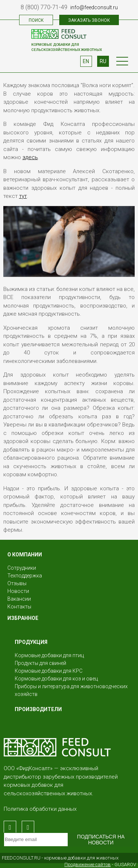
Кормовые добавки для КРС (49, 671)
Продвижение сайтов (88, 864)
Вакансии (19, 599)
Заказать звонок (89, 20)
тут (23, 196)
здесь (30, 157)
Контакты (19, 607)
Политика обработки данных (40, 809)
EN (86, 61)
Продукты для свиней (40, 663)
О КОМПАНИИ (25, 555)
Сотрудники (22, 568)
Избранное (23, 618)
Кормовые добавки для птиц (49, 655)
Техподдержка (25, 576)
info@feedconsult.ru (94, 7)
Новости (18, 591)
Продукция (31, 642)
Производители (38, 709)
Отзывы (17, 583)
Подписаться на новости (101, 840)
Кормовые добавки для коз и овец (56, 679)
